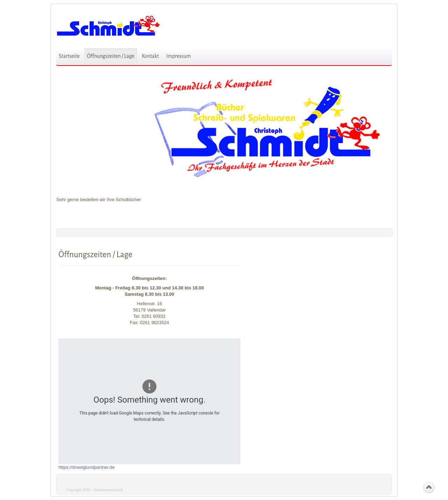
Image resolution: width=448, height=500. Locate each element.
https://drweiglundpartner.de (86, 467)
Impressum (178, 56)
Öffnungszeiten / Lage (111, 56)
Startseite (69, 56)
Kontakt (150, 56)
